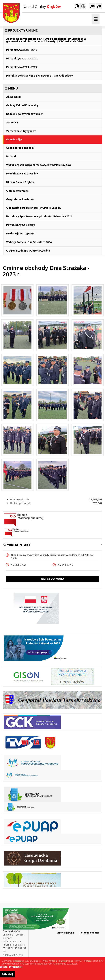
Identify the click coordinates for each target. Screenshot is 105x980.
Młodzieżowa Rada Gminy (22, 174)
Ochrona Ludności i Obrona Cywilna (28, 251)
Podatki (11, 156)
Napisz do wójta (52, 579)
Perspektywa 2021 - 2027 (22, 67)
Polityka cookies (90, 933)
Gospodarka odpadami (20, 148)
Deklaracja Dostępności (21, 234)
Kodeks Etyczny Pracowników (24, 114)
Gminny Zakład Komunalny (22, 105)
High (77, 6)
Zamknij (7, 976)
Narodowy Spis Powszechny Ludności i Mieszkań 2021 (39, 216)
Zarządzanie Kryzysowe (21, 131)
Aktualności (13, 97)
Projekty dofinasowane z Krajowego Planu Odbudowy (40, 76)
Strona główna (65, 933)
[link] (52, 30)
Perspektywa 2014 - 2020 (22, 59)
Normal (83, 6)
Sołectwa (12, 122)
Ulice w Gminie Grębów (20, 182)
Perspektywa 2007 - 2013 (22, 50)
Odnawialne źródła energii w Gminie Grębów (34, 208)
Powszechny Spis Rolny (21, 225)
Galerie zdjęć (14, 139)
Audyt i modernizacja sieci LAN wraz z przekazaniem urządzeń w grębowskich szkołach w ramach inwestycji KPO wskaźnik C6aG (46, 40)
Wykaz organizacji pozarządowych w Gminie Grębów (39, 165)
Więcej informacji (11, 968)
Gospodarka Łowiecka (20, 199)
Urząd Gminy (42, 6)
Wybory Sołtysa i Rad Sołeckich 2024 (29, 242)
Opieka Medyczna (17, 191)
